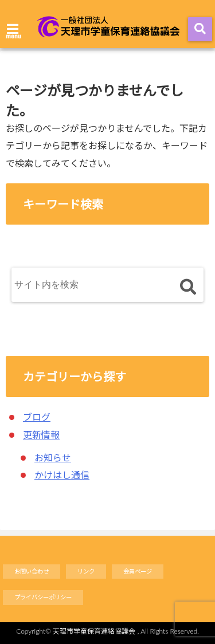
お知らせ (53, 458)
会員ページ (138, 571)
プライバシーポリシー (43, 597)
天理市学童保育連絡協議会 (94, 631)
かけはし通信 (62, 475)
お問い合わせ (32, 571)
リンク (86, 571)
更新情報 (41, 435)
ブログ (37, 417)
